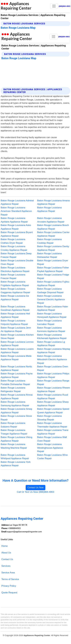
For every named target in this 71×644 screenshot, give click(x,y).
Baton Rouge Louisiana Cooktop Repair (49, 241)
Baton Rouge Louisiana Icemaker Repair (49, 322)
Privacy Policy (9, 586)
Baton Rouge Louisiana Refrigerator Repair (13, 390)
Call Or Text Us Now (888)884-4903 (36, 492)
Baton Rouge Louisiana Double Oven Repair (17, 262)
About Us (6, 553)
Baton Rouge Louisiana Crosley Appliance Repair (14, 248)
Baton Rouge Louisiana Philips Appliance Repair (53, 375)
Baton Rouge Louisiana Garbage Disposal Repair (50, 291)
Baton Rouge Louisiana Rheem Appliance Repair (54, 390)
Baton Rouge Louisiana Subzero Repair (13, 425)
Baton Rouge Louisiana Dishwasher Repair (49, 255)
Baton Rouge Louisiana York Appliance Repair (16, 464)
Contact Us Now (35, 488)
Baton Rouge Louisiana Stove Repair (16, 418)
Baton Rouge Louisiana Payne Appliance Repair (17, 375)
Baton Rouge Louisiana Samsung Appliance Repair (15, 404)
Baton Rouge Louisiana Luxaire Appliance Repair (17, 351)
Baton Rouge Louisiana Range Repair (53, 382)
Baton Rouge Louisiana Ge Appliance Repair (15, 298)
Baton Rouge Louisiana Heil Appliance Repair (15, 315)
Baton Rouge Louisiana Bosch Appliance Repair (53, 227)
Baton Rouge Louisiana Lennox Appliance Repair (17, 344)
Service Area (8, 573)
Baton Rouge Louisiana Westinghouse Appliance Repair (50, 448)
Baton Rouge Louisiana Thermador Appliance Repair (52, 425)
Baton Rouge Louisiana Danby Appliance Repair (53, 248)
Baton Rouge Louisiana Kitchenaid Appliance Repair (52, 337)
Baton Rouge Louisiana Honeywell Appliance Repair (52, 315)
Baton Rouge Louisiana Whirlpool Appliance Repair (15, 457)
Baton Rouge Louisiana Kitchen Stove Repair (17, 337)
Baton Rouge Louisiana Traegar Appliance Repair (14, 432)
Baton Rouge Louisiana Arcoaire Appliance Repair (51, 220)
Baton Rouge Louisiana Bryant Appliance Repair (17, 234)
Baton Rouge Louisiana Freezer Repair (13, 276)
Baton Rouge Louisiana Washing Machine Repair (14, 446)
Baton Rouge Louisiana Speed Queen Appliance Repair (53, 411)
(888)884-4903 (64, 6)
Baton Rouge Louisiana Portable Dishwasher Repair (15, 382)
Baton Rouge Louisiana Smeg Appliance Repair (16, 411)
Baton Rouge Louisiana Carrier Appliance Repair (53, 234)
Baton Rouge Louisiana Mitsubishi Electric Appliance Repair (52, 360)
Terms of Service (10, 579)
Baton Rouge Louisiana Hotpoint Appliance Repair (14, 322)
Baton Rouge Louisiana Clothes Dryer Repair (13, 241)
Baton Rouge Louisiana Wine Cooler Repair (52, 457)
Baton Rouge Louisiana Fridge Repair (53, 276)
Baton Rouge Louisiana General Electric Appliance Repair (51, 299)
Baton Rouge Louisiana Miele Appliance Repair (16, 358)
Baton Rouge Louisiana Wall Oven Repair (52, 439)
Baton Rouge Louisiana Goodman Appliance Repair (15, 308)
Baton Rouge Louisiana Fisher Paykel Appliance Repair (53, 269)
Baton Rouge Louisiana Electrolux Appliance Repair (15, 269)
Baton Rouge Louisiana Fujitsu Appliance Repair (53, 284)
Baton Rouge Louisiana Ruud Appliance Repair (53, 397)
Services (6, 566)
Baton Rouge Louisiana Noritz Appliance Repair (16, 368)
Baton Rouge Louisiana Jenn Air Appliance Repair (16, 330)
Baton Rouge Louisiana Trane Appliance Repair (53, 432)
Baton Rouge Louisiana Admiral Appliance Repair (17, 202)
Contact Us (7, 559)
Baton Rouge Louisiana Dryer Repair (53, 262)
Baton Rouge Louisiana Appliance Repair (49, 209)
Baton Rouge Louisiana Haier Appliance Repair (53, 308)
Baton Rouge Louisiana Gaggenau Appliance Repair (15, 291)
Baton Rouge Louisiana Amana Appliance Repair (53, 202)
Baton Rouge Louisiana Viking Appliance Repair (16, 439)
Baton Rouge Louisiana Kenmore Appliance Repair (51, 330)
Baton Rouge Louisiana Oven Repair (53, 368)
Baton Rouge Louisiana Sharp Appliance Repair (53, 404)
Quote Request (9, 593)
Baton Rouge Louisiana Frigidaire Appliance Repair (15, 284)
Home (5, 546)
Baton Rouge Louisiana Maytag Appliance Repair (54, 351)
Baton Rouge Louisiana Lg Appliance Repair (51, 344)
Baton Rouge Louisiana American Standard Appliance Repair (16, 211)
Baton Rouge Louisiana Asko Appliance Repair (16, 227)
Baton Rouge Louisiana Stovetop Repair (49, 418)
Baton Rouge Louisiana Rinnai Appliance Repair (17, 397)
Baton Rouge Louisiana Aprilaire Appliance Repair (14, 220)
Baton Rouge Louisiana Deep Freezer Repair (16, 255)
